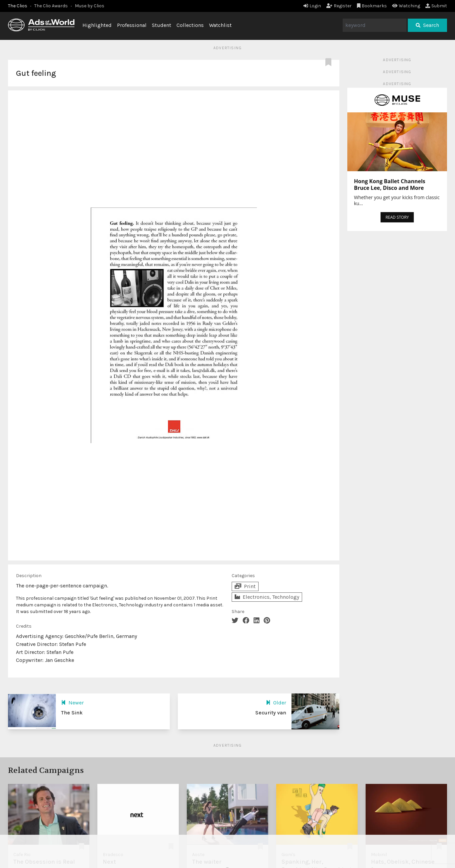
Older (276, 703)
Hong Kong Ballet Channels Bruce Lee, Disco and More (390, 185)
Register (339, 6)
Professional (132, 25)
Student (162, 25)
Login (312, 6)
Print (245, 586)
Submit (436, 6)
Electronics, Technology (267, 597)
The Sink (72, 713)
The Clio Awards (51, 6)
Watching (406, 6)
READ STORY (397, 217)
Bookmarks (372, 6)
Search (427, 25)
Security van (271, 713)
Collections (190, 25)
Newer (72, 703)
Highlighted (97, 25)
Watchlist (220, 25)
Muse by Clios (90, 6)
